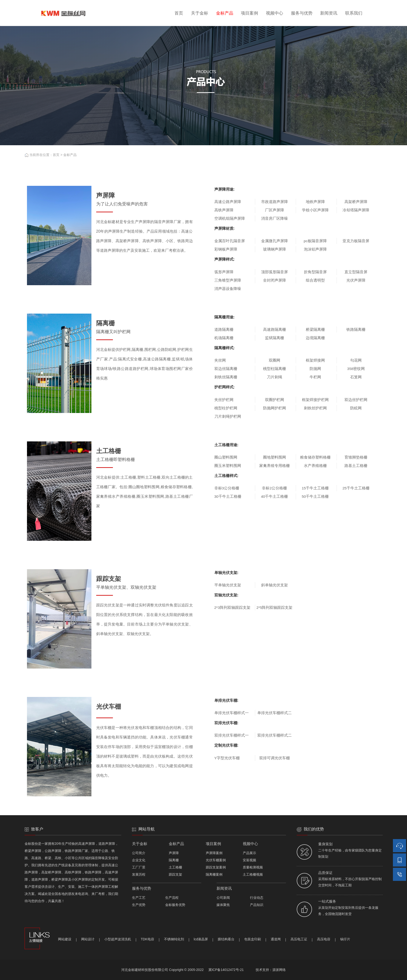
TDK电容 (148, 939)
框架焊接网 (315, 360)
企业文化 (139, 860)
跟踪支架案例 (216, 867)
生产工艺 (139, 898)
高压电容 (324, 939)
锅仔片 (345, 939)
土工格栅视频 (253, 874)
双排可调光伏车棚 (275, 758)
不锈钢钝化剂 (174, 939)
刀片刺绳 (275, 377)
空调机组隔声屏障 (230, 218)
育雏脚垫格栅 (356, 457)
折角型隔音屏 (315, 272)
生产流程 (172, 898)
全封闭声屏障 (275, 280)
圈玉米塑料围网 (228, 466)
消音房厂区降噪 (275, 218)
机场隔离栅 (224, 338)
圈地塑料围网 (275, 457)
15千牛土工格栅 (315, 488)
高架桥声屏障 (356, 202)
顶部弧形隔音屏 (275, 272)
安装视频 (249, 860)
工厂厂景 (139, 867)
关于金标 (200, 13)
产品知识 (257, 905)
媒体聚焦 (223, 905)
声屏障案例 (214, 853)
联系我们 (354, 13)
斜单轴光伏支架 (275, 585)
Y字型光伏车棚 (227, 758)
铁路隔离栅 (356, 329)
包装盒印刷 (253, 939)
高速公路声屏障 (228, 202)
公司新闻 (223, 898)
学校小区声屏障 (315, 210)
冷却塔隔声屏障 (356, 210)
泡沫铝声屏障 (315, 249)
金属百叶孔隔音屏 (230, 241)
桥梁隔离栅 (315, 329)
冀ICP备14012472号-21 (226, 970)
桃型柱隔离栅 (275, 369)
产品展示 (249, 853)
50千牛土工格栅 (315, 496)
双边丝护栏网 (356, 400)
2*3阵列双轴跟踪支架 (232, 608)
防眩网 (356, 408)
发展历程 (139, 874)
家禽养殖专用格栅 (275, 466)
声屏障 (174, 853)
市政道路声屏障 (275, 202)
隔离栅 (174, 860)
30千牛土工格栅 (228, 496)
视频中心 (275, 13)
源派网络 (279, 970)
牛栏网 (315, 377)
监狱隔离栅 (275, 338)
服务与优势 (302, 13)
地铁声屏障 (315, 202)
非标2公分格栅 (274, 488)
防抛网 (315, 369)
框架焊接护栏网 (315, 400)
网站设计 (88, 939)
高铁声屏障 (224, 210)
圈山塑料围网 (226, 457)
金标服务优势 (175, 905)
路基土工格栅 (356, 466)
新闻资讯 (329, 13)
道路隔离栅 (224, 329)
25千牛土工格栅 (356, 488)
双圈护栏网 (275, 400)
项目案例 (249, 13)
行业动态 (257, 898)
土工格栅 (175, 867)
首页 (179, 13)
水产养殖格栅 (315, 466)
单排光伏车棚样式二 (275, 713)
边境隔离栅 (315, 338)
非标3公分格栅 (227, 488)
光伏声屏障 (356, 280)
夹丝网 (220, 360)
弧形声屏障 (224, 272)
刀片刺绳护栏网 (228, 416)
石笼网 (356, 377)
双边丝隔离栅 (226, 369)
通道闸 (276, 939)
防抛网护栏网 (275, 408)
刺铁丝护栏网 (315, 408)
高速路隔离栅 (275, 329)
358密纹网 (356, 369)
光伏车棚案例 (216, 860)
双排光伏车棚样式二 (275, 735)
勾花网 (356, 360)
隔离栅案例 (214, 874)
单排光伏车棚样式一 (232, 713)
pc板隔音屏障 (315, 241)
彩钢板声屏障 (226, 249)
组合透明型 (315, 280)
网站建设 (65, 939)
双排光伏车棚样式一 (232, 735)
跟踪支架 (175, 874)
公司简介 (139, 853)
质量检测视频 (253, 867)
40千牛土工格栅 (274, 496)
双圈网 (275, 360)
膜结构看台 (226, 939)
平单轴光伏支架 (228, 585)
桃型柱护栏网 (226, 408)
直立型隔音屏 (356, 272)
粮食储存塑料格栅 (315, 457)
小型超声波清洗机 (118, 939)
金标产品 (225, 13)
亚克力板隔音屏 (356, 241)
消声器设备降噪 (228, 289)
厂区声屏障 (275, 210)
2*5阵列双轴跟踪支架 (274, 608)
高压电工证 (299, 939)
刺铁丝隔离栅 (226, 377)
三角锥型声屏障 (228, 280)
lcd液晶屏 (201, 939)
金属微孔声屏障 (275, 241)
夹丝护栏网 (224, 400)
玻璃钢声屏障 (275, 249)
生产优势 (139, 905)
